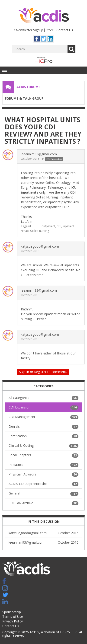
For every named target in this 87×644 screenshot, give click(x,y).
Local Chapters (43, 455)
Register (40, 372)
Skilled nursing (40, 231)
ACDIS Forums (28, 87)
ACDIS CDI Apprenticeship (43, 484)
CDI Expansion (54, 159)
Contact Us (65, 30)
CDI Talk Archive (43, 503)
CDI (59, 226)
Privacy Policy (13, 621)
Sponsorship (12, 612)
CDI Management (43, 417)
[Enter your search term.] (40, 49)
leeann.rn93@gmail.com (39, 154)
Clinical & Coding (43, 446)
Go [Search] (71, 49)
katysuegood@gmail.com (40, 246)
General (43, 493)
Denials (43, 427)
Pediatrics (43, 465)
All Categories (43, 398)
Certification (43, 436)
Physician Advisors (43, 474)
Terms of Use (13, 617)
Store (50, 30)
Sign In (24, 372)
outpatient (48, 226)
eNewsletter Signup (29, 30)
